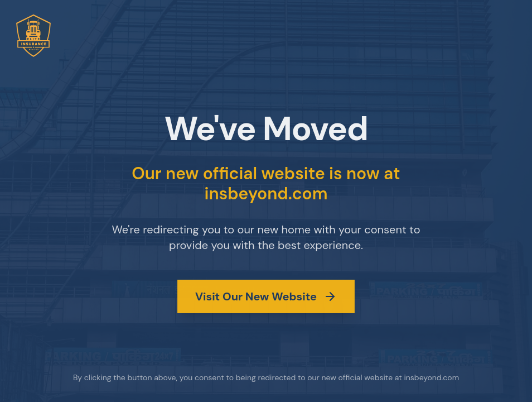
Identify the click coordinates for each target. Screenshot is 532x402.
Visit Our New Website (266, 296)
